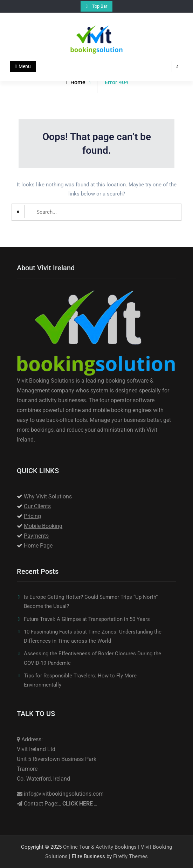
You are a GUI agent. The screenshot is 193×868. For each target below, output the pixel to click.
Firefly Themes (130, 856)
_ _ (78, 804)
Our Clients (37, 506)
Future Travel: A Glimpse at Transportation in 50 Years (87, 619)
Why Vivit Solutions (48, 496)
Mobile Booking (43, 526)
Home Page (38, 546)
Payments (36, 536)
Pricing (32, 516)
